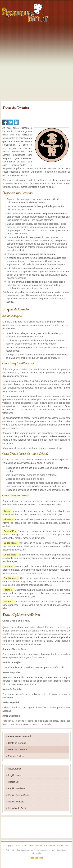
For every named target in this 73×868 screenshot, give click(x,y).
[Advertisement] (36, 63)
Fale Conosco (37, 858)
